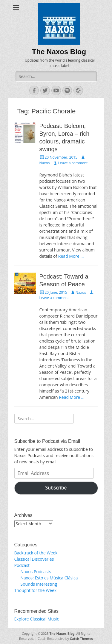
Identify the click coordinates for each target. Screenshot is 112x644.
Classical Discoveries (34, 559)
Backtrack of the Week (36, 553)
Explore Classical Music (37, 619)
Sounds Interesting (39, 584)
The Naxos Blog (59, 52)
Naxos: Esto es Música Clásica (49, 578)
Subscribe (56, 487)
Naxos (81, 292)
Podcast (22, 565)
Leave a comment (73, 163)
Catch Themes (81, 638)
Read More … (71, 256)
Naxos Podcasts (36, 572)
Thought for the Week (36, 590)
